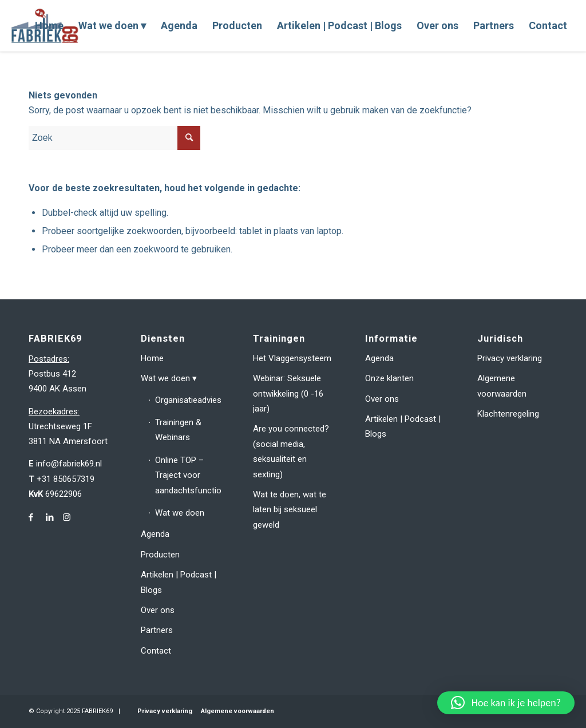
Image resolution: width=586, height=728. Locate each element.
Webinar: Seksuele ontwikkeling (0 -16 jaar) (288, 393)
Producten (160, 555)
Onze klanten (389, 378)
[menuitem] (49, 26)
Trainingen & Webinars (178, 430)
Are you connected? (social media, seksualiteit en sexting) (291, 451)
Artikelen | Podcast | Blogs (179, 582)
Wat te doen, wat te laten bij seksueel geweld (290, 510)
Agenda (155, 534)
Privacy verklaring (510, 358)
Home (152, 358)
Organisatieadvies (188, 400)
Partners (157, 630)
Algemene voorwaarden (502, 386)
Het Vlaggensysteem (292, 358)
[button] (506, 703)
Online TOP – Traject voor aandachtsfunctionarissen (188, 475)
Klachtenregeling (508, 414)
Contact (156, 651)
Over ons (158, 610)
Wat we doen (165, 378)
